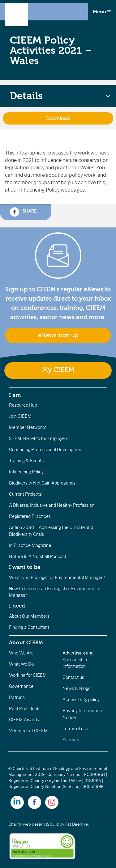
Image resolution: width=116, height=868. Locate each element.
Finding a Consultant (29, 627)
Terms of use (75, 729)
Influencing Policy (39, 190)
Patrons (17, 697)
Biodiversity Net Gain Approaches (42, 483)
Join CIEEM (20, 416)
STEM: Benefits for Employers (39, 438)
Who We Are (21, 653)
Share (23, 212)
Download (58, 118)
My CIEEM (58, 370)
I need (17, 606)
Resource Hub (23, 405)
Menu (102, 12)
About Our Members (29, 616)
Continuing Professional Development (46, 450)
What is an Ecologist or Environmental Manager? (57, 578)
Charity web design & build (34, 824)
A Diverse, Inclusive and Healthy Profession (52, 505)
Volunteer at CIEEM (28, 731)
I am (15, 395)
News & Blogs (76, 688)
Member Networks (28, 427)
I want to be (25, 567)
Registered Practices (30, 516)
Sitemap (71, 740)
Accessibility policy (81, 700)
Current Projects (25, 494)
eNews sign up (58, 335)
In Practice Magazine (30, 545)
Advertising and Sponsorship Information (78, 660)
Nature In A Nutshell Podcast (38, 557)
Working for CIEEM (28, 675)
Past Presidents (25, 709)
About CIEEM (26, 642)
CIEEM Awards (24, 720)
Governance (21, 686)
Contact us (73, 677)
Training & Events (26, 461)
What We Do (21, 664)
